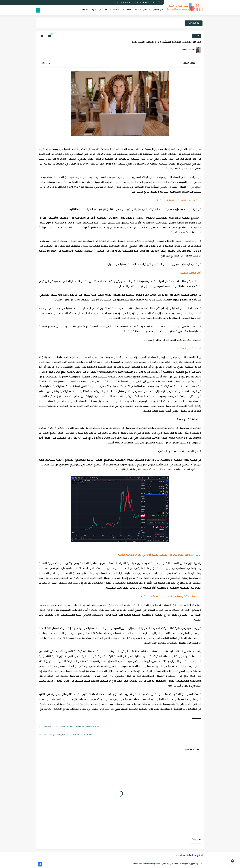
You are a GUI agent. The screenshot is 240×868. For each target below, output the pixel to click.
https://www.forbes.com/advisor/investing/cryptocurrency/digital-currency (69, 727)
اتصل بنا (156, 3)
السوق (108, 10)
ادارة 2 (93, 10)
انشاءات (137, 10)
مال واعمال (158, 10)
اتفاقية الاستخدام (141, 3)
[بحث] (38, 10)
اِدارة (100, 10)
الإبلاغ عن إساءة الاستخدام (189, 855)
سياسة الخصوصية (122, 3)
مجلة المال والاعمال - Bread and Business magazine (156, 864)
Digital (85, 10)
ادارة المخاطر (119, 10)
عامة (129, 10)
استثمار (147, 10)
